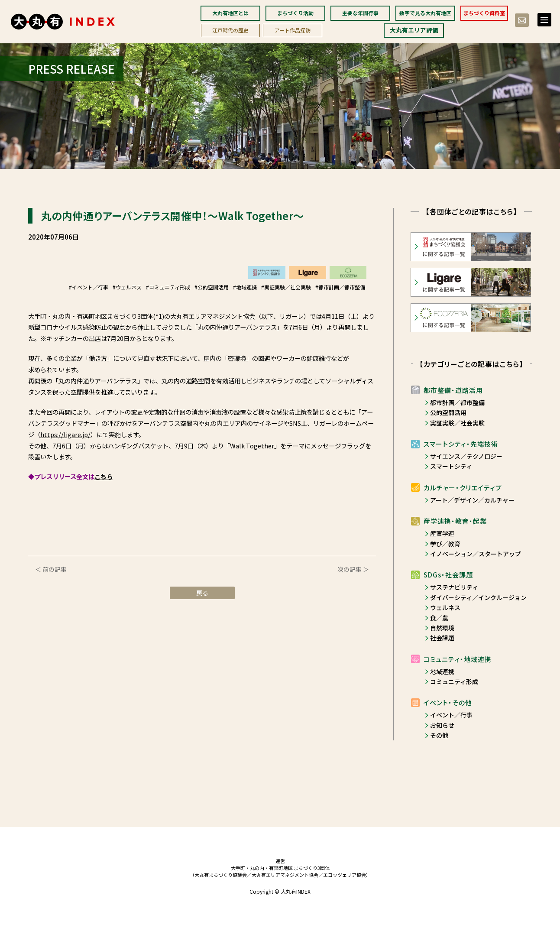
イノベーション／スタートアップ (476, 554)
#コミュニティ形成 (168, 287)
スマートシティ (451, 466)
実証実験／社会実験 (457, 423)
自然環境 (442, 628)
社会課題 (442, 638)
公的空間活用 (448, 412)
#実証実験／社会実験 (286, 287)
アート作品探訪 (293, 30)
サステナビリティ (454, 587)
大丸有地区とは (230, 13)
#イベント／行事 (89, 287)
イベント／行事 (451, 715)
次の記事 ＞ (353, 569)
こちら (104, 476)
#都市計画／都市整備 (340, 287)
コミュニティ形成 (454, 681)
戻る (202, 593)
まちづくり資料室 (484, 13)
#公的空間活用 (212, 287)
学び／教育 (445, 544)
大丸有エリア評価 (414, 30)
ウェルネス (445, 607)
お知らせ (442, 725)
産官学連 (442, 533)
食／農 (439, 618)
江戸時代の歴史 (230, 30)
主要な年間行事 (360, 13)
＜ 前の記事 (51, 569)
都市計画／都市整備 (457, 402)
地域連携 (442, 671)
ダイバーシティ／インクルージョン (478, 597)
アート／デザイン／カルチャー (472, 500)
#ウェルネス (127, 287)
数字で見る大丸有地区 (425, 13)
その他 (439, 735)
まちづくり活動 (295, 13)
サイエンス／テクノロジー (466, 456)
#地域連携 (245, 287)
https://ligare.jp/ (65, 434)
